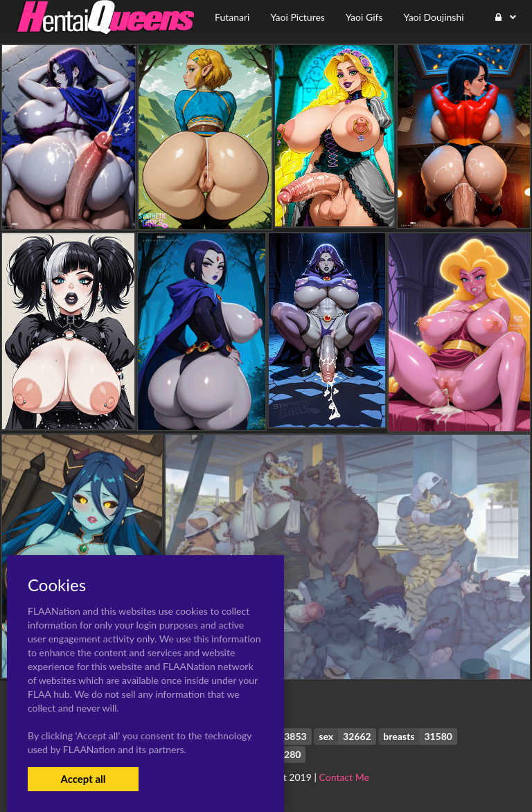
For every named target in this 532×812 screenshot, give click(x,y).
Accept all (83, 779)
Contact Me (344, 777)
